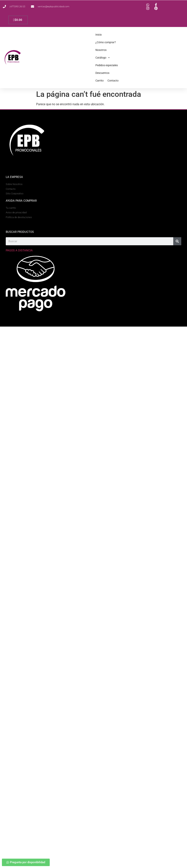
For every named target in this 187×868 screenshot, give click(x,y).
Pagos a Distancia (19, 250)
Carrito (100, 81)
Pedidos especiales (107, 65)
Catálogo (103, 58)
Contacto (113, 81)
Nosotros (101, 50)
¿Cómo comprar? (106, 42)
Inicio (99, 35)
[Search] (177, 241)
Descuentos (102, 73)
